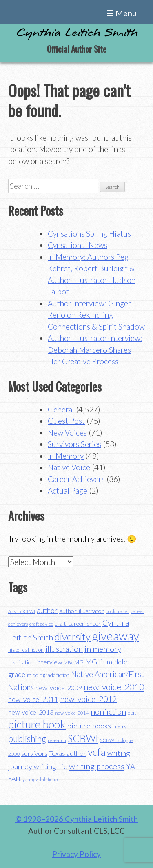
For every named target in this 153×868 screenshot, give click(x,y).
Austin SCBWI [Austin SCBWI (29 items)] (22, 611)
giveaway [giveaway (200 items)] (116, 636)
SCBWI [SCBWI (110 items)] (83, 738)
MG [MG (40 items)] (79, 662)
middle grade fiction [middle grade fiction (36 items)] (48, 675)
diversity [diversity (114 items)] (73, 637)
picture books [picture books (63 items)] (89, 726)
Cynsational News (78, 245)
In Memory (66, 456)
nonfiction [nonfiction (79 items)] (108, 711)
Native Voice (69, 467)
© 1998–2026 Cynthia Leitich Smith (76, 819)
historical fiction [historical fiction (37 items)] (26, 650)
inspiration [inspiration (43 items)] (21, 662)
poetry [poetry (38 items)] (120, 726)
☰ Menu (122, 13)
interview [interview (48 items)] (49, 662)
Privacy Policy (76, 854)
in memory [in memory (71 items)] (103, 649)
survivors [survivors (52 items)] (34, 753)
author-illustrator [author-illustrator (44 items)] (82, 611)
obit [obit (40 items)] (132, 713)
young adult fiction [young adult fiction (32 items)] (41, 779)
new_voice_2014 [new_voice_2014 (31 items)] (72, 713)
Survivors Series (74, 444)
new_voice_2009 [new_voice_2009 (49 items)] (59, 688)
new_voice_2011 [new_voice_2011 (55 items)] (33, 699)
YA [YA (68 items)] (131, 766)
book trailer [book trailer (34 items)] (118, 611)
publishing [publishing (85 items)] (27, 738)
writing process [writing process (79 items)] (97, 766)
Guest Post (66, 421)
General (61, 409)
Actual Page (68, 490)
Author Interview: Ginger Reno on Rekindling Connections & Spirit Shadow (96, 315)
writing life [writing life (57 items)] (51, 767)
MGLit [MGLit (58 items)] (95, 662)
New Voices (67, 433)
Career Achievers (76, 479)
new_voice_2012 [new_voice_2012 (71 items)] (88, 699)
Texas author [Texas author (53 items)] (68, 753)
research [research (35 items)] (57, 740)
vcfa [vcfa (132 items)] (97, 752)
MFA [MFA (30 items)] (68, 663)
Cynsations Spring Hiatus (89, 234)
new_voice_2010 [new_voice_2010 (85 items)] (114, 687)
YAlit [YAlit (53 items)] (14, 778)
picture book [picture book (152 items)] (37, 724)
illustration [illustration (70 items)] (64, 649)
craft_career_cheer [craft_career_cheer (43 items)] (78, 623)
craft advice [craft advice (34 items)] (41, 624)
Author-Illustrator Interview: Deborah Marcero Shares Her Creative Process (95, 350)
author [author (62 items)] (47, 610)
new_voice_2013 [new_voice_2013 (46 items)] (31, 712)
